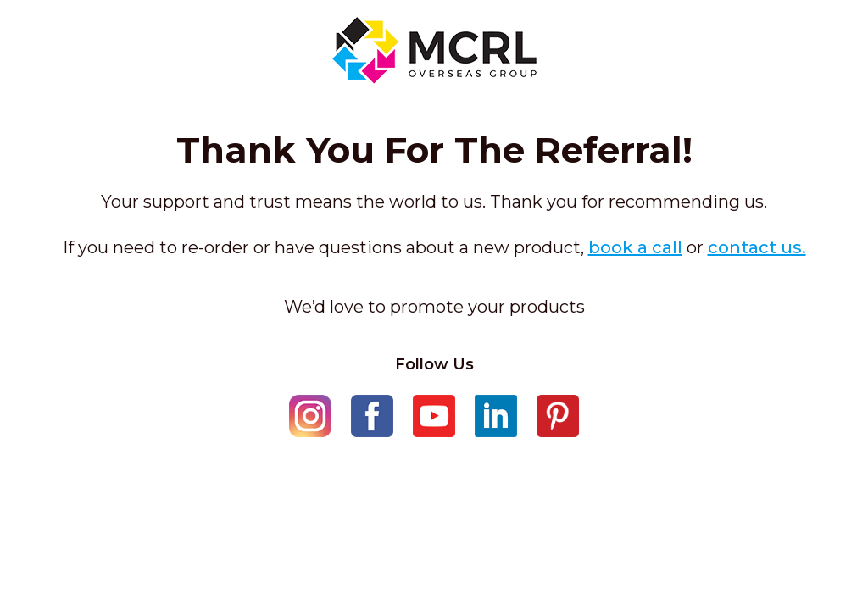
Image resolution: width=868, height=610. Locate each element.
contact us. (757, 247)
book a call (635, 247)
